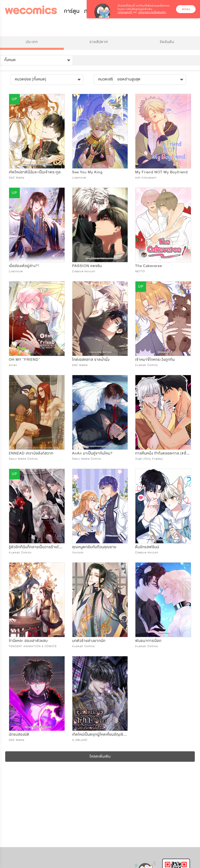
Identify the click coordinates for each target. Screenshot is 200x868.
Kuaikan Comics (146, 365)
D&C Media (17, 178)
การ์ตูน (72, 11)
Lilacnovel (79, 178)
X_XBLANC (80, 740)
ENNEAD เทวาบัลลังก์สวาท (31, 453)
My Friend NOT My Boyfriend (161, 172)
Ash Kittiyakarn (146, 178)
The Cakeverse (149, 266)
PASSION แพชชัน (87, 266)
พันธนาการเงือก (148, 641)
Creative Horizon (84, 271)
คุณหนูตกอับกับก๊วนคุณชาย (94, 547)
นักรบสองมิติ (19, 734)
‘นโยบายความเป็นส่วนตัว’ (152, 12)
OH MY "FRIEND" (25, 360)
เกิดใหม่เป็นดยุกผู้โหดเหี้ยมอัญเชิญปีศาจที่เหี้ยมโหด (112, 734)
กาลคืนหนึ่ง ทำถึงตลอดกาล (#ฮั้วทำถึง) (167, 453)
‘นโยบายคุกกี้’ (125, 12)
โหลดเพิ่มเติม (100, 756)
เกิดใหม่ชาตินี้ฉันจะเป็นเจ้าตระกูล (35, 172)
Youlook (78, 553)
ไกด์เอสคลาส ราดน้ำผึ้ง (91, 360)
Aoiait (13, 365)
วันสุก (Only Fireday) (149, 459)
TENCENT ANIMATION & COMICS (33, 646)
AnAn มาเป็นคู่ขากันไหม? (92, 453)
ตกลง (186, 9)
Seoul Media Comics (23, 459)
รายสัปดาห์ (99, 42)
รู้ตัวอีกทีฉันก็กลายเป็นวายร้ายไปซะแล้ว (40, 547)
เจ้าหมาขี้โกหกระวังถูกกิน (155, 360)
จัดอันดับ (167, 42)
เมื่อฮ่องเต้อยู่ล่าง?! (24, 266)
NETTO (140, 271)
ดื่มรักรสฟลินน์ (147, 547)
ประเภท (32, 42)
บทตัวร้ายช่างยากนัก (89, 641)
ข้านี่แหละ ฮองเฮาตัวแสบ (28, 641)
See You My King (87, 172)
